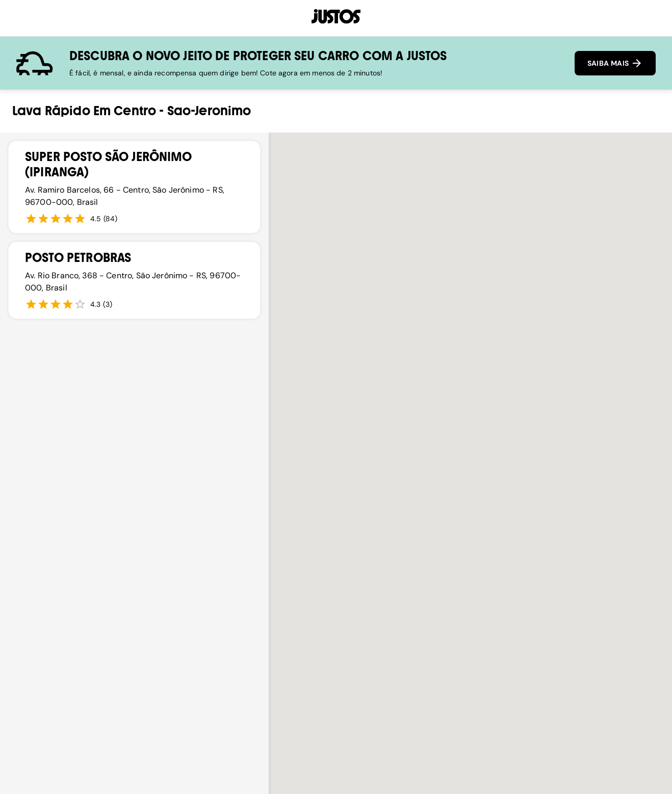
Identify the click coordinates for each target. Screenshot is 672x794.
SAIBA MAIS (615, 63)
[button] (436, 420)
